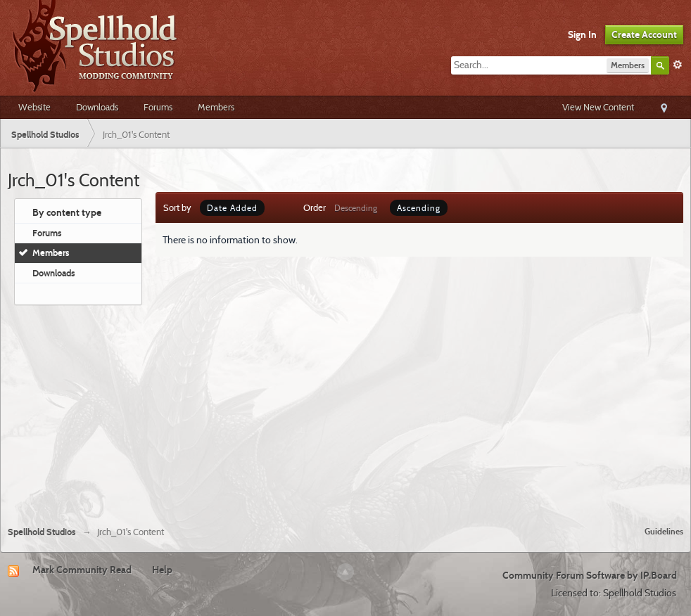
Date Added (232, 208)
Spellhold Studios (42, 532)
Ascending (419, 208)
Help (162, 570)
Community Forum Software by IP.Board (590, 575)
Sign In (582, 34)
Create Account (644, 34)
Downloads (97, 107)
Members (216, 107)
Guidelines (664, 531)
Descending (356, 208)
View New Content (598, 107)
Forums (158, 107)
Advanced (678, 65)
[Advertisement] (345, 410)
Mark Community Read (82, 570)
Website (34, 107)
